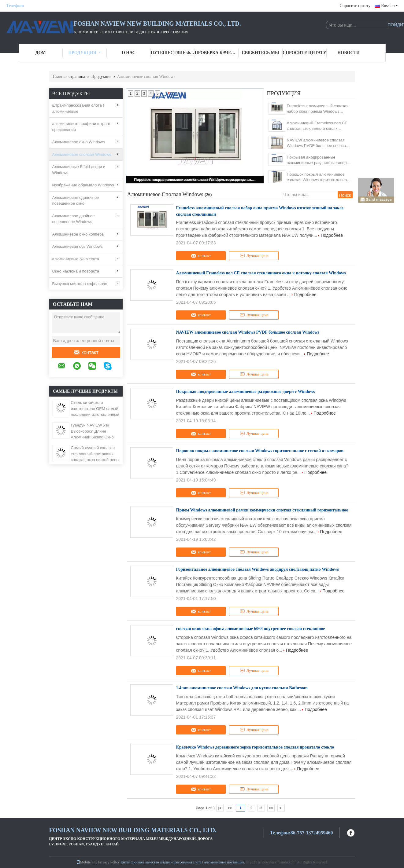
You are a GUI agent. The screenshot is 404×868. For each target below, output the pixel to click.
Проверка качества (217, 53)
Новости (348, 53)
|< (220, 808)
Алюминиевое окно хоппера (78, 234)
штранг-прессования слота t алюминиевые (78, 108)
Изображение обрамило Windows (83, 185)
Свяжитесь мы (261, 53)
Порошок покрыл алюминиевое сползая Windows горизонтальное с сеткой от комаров (195, 180)
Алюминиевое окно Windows (79, 142)
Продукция (85, 53)
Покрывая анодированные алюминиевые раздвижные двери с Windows (318, 160)
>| (281, 808)
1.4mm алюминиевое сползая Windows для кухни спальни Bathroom (242, 688)
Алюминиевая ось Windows (78, 246)
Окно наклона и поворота (76, 271)
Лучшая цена (254, 256)
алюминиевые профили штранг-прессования (82, 127)
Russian (389, 6)
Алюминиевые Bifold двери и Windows (79, 170)
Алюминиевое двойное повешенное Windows (74, 219)
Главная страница (69, 77)
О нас (129, 53)
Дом (41, 53)
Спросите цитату (355, 6)
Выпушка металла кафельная (80, 284)
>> (271, 808)
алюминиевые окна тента (76, 259)
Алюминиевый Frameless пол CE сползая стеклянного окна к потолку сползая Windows (317, 126)
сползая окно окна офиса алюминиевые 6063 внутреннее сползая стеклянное (251, 629)
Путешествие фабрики (173, 53)
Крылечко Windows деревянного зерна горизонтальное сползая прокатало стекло (255, 747)
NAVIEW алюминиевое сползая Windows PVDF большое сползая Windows (317, 143)
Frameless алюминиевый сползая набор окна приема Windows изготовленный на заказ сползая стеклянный (318, 109)
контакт (86, 353)
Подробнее (332, 235)
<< (230, 808)
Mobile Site (87, 862)
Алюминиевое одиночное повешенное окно (76, 201)
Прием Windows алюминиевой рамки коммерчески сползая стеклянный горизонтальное (262, 510)
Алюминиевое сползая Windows (82, 154)
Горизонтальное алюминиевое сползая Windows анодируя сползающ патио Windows (258, 569)
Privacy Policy (109, 862)
